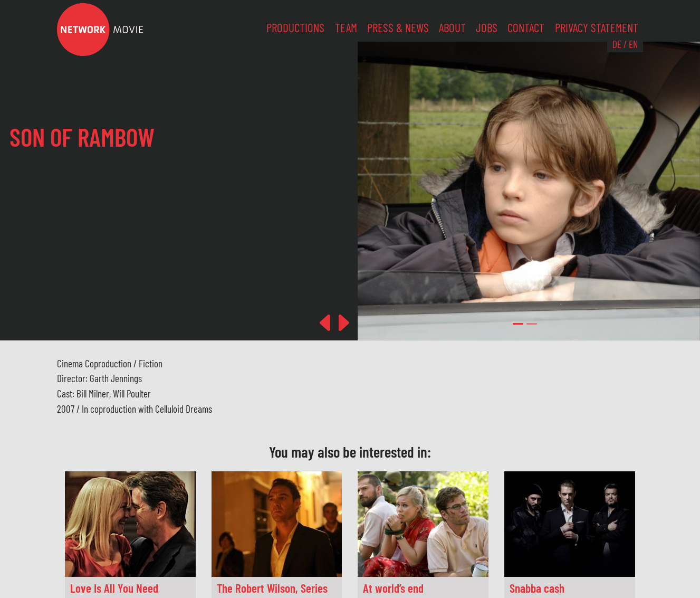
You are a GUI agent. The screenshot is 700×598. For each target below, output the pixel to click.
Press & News (398, 27)
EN (633, 44)
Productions (295, 27)
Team (346, 27)
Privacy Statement (597, 27)
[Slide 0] (518, 324)
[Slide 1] (532, 324)
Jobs (487, 27)
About (452, 27)
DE (617, 44)
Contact (526, 27)
